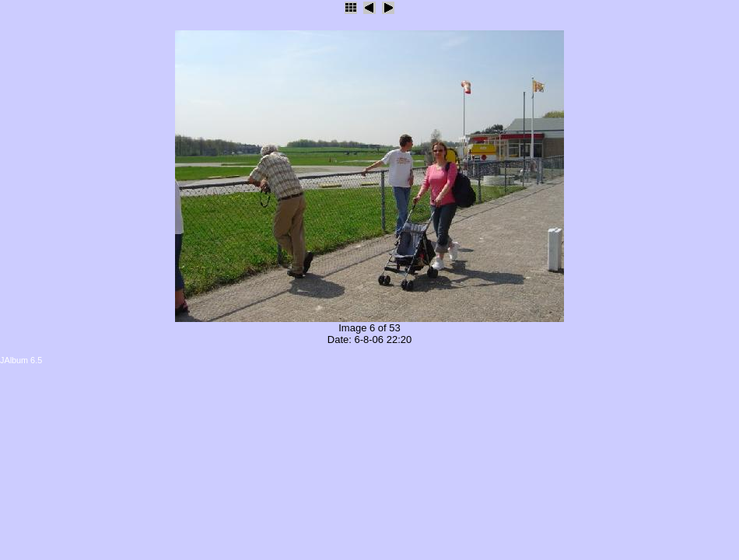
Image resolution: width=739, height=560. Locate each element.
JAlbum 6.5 (21, 360)
